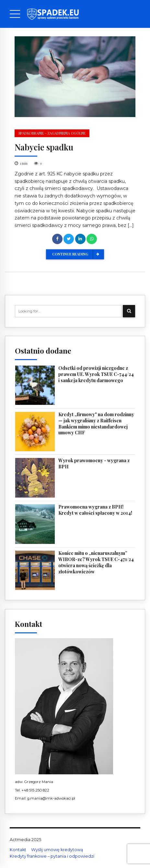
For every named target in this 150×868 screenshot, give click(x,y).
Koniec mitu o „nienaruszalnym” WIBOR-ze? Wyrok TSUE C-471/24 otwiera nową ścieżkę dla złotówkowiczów (96, 563)
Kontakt (18, 850)
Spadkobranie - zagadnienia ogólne (52, 133)
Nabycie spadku (44, 147)
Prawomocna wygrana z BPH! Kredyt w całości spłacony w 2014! (95, 510)
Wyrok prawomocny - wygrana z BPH (94, 464)
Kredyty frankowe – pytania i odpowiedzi (52, 856)
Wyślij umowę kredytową (57, 850)
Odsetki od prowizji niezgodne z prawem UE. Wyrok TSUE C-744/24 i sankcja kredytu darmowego (96, 374)
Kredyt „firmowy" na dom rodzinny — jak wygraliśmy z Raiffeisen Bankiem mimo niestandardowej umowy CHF (96, 424)
